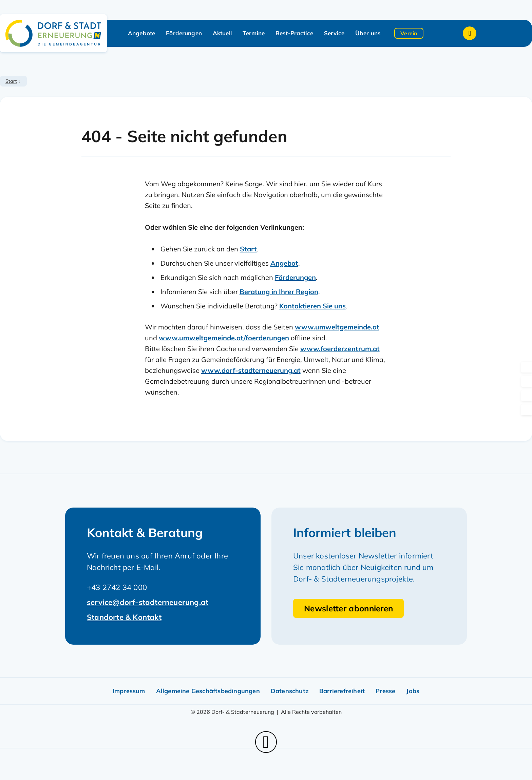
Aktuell (222, 33)
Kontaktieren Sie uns (312, 306)
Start (11, 81)
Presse (385, 691)
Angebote (141, 33)
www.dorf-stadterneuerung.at (251, 370)
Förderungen (184, 33)
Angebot (284, 263)
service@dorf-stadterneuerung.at (148, 602)
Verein (409, 33)
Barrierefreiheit (342, 691)
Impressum (129, 691)
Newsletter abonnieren (348, 608)
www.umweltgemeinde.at (337, 327)
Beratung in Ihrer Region (279, 292)
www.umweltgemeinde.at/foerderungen (224, 338)
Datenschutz (290, 691)
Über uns (368, 33)
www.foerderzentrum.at (340, 349)
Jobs (413, 691)
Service (334, 33)
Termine (254, 33)
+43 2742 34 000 (117, 587)
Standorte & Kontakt (124, 617)
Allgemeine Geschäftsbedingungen (208, 691)
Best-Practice (294, 33)
